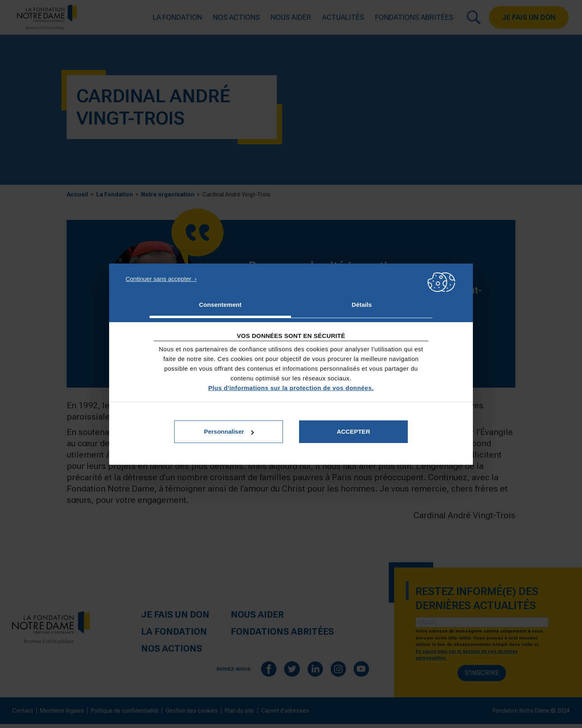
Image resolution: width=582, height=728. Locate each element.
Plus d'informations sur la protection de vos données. (291, 388)
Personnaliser (229, 432)
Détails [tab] (362, 305)
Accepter (353, 432)
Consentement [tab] (220, 305)
